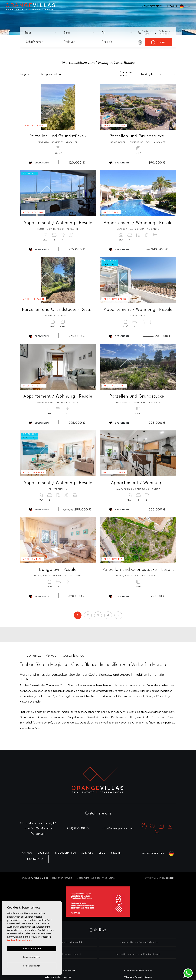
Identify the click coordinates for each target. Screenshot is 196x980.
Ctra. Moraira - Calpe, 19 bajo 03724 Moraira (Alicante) (38, 829)
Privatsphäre (82, 878)
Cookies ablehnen (32, 966)
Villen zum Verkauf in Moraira (138, 971)
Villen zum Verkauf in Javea (58, 977)
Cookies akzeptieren (32, 949)
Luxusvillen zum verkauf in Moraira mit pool (138, 955)
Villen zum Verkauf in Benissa (138, 977)
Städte (116, 853)
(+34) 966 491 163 (78, 829)
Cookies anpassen (32, 957)
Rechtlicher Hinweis (61, 878)
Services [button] (87, 853)
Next (91, 107)
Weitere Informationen (20, 940)
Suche (158, 43)
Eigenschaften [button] (66, 853)
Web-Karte (108, 878)
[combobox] (41, 33)
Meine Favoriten (152, 6)
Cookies (96, 878)
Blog (102, 853)
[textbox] (41, 33)
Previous (24, 107)
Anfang (27, 853)
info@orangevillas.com (118, 829)
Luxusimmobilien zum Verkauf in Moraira (138, 943)
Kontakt (35, 859)
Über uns (44, 853)
